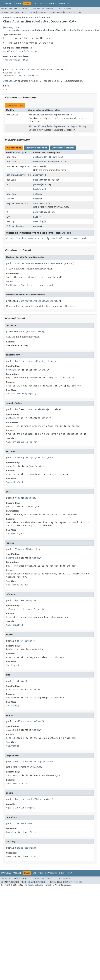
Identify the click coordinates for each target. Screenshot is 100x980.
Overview (6, 3)
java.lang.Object (12, 27)
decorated (39, 166)
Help (69, 3)
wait (69, 238)
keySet (37, 199)
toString (38, 221)
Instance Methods (36, 148)
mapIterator (40, 203)
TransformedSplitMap (16, 60)
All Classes (65, 9)
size (36, 217)
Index (62, 3)
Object (18, 73)
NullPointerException (19, 285)
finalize (20, 238)
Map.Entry (18, 175)
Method (42, 12)
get (35, 184)
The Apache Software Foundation (39, 885)
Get (5, 51)
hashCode (38, 189)
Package (17, 3)
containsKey (40, 157)
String (11, 221)
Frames (37, 9)
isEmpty (38, 194)
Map (73, 126)
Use (35, 3)
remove (37, 212)
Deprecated (51, 3)
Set (8, 175)
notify (46, 238)
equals (37, 180)
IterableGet (23, 51)
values (37, 226)
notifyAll (58, 238)
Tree (41, 3)
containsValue (42, 162)
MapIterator (14, 203)
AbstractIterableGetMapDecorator (41, 70)
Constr (32, 12)
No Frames (48, 9)
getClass (34, 238)
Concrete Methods (63, 148)
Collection (13, 226)
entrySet (38, 175)
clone (9, 238)
